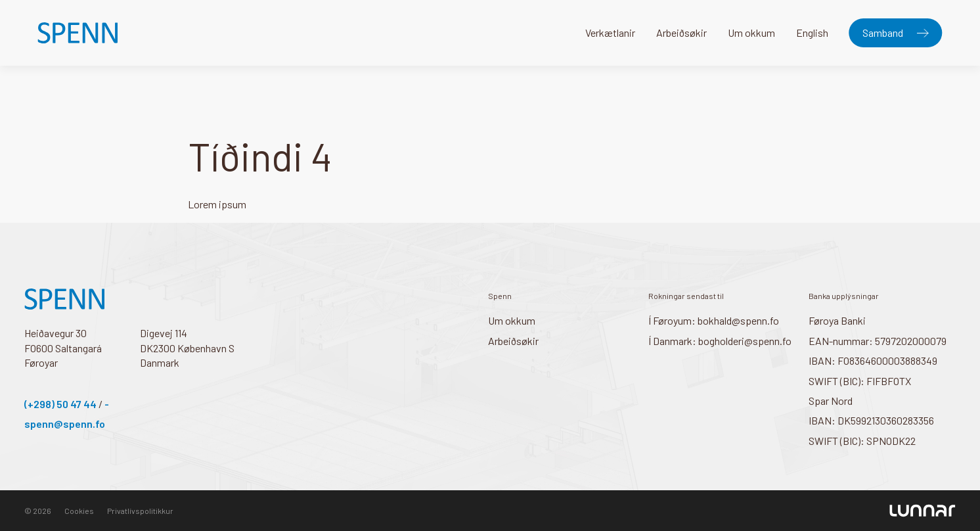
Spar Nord (831, 401)
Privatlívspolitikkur (140, 511)
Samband (883, 33)
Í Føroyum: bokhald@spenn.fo (714, 320)
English (812, 33)
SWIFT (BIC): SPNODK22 (862, 441)
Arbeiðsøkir (681, 33)
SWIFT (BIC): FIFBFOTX (860, 381)
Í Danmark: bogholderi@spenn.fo (720, 341)
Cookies (79, 511)
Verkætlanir (610, 33)
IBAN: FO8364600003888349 (873, 360)
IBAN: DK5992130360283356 (871, 420)
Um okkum (751, 33)
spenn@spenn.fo (65, 424)
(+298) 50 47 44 (60, 404)
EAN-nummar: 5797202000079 (878, 341)
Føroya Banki (837, 320)
